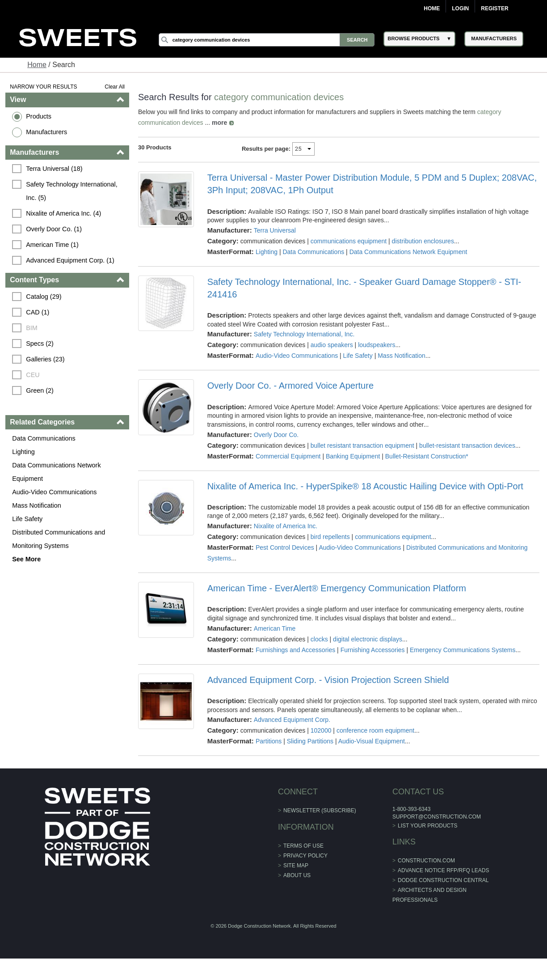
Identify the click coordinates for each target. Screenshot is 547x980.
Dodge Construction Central (443, 880)
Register (494, 8)
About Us (297, 875)
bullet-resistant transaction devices (467, 445)
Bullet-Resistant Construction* (427, 456)
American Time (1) (52, 245)
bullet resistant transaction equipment (362, 445)
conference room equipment (375, 730)
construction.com (426, 861)
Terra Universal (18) (54, 169)
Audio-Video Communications (54, 492)
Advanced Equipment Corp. (292, 720)
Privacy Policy (305, 856)
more (219, 123)
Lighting (23, 452)
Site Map (296, 865)
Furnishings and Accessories (295, 650)
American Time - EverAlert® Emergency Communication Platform (337, 588)
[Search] (267, 40)
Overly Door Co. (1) (54, 229)
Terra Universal (275, 230)
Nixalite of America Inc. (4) (63, 213)
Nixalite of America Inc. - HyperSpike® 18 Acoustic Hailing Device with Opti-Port (365, 486)
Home (432, 8)
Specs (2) (40, 344)
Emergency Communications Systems (463, 650)
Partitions (269, 741)
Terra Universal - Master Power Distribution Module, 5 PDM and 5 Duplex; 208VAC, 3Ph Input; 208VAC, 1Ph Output (372, 184)
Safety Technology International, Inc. (304, 334)
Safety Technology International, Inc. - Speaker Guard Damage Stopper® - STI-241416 (364, 288)
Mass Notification (37, 505)
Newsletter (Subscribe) (320, 810)
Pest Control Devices (285, 547)
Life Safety (27, 519)
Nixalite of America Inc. (286, 526)
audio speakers (332, 345)
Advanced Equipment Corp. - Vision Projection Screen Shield (328, 680)
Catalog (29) (44, 297)
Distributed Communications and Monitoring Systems (59, 539)
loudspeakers (377, 345)
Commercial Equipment (288, 456)
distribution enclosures (423, 241)
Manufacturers (46, 132)
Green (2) (40, 390)
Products (39, 116)
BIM (32, 328)
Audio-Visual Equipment (372, 741)
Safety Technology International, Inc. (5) (73, 191)
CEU (33, 375)
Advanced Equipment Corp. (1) (70, 260)
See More (26, 559)
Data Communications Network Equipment (56, 472)
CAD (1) (38, 312)
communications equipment (349, 241)
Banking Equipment (353, 456)
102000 (321, 730)
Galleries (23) (45, 359)
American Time (275, 628)
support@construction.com (437, 817)
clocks (319, 639)
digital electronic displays (368, 639)
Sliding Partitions (310, 741)
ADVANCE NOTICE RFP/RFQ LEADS (443, 870)
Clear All (115, 87)
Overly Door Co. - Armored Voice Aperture (290, 386)
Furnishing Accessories (373, 650)
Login (460, 8)
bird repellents (330, 537)
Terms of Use (303, 846)
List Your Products (428, 826)
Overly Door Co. (276, 435)
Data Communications (44, 438)
